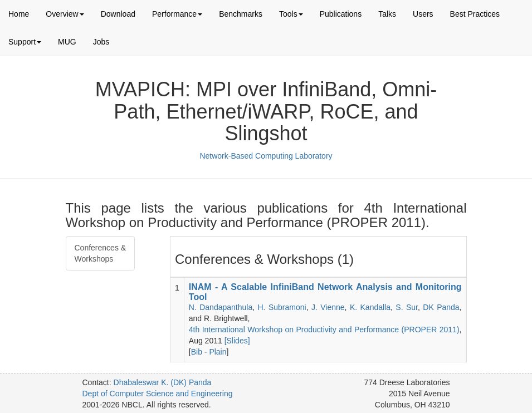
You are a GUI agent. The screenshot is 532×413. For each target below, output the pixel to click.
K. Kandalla (370, 307)
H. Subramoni (282, 307)
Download (118, 14)
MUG (67, 42)
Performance (177, 14)
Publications (341, 14)
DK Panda (441, 307)
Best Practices (475, 14)
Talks (387, 14)
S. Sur (407, 307)
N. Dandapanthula (221, 307)
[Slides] (237, 341)
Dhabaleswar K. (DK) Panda (163, 382)
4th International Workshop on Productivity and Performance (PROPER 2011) (324, 330)
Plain (218, 352)
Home (19, 14)
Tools (291, 14)
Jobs (101, 42)
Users (423, 14)
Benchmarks (241, 14)
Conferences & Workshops (101, 253)
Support (25, 42)
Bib (197, 352)
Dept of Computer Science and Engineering (158, 394)
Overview (65, 14)
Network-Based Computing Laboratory (266, 156)
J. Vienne (328, 307)
